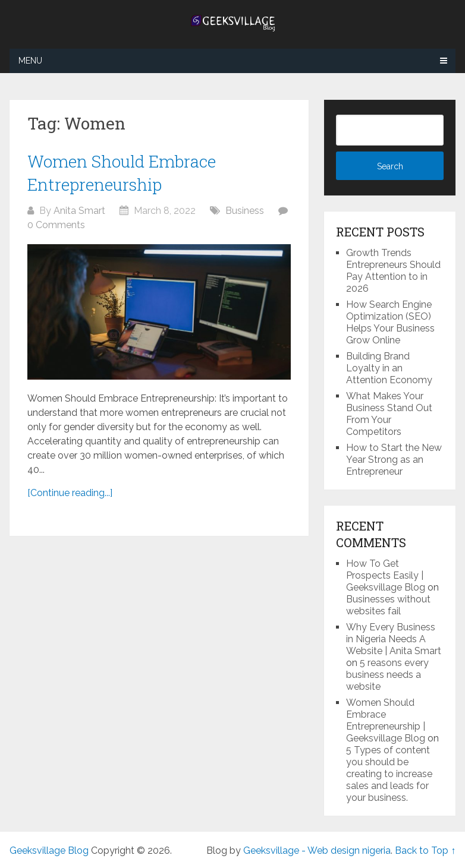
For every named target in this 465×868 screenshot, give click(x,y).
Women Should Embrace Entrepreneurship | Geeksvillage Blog (386, 720)
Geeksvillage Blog (49, 850)
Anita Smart (79, 211)
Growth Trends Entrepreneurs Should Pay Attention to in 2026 (393, 271)
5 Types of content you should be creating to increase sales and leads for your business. (389, 774)
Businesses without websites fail (388, 605)
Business (245, 211)
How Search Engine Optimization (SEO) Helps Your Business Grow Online (390, 322)
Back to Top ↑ (425, 850)
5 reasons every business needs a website (387, 675)
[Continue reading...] (70, 493)
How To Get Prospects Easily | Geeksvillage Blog (386, 575)
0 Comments (56, 225)
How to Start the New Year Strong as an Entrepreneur (394, 460)
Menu (30, 61)
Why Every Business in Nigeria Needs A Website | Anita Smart (394, 639)
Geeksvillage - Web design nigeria (317, 850)
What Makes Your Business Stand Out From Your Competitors (389, 414)
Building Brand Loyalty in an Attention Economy (389, 368)
